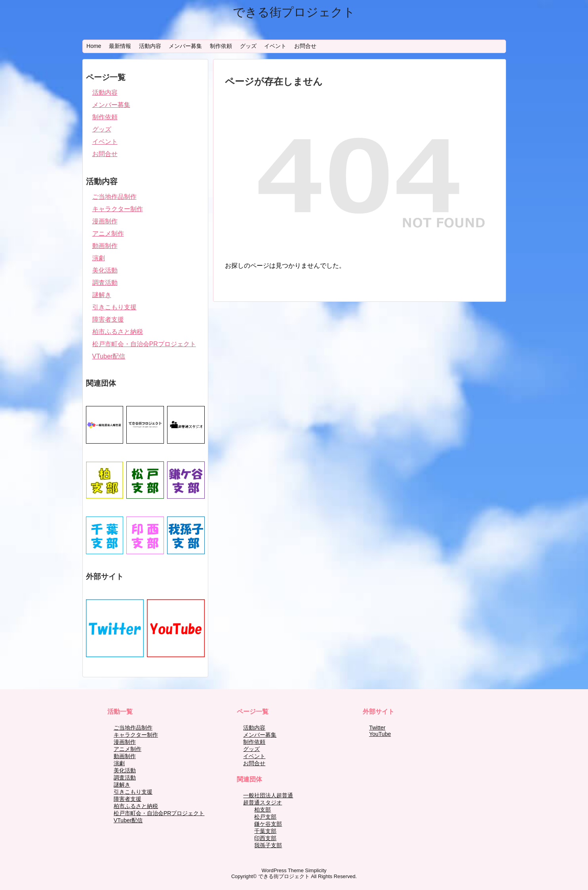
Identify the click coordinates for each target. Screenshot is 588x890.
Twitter (377, 728)
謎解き (102, 295)
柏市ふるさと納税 (118, 332)
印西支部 (265, 838)
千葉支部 (265, 831)
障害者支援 (108, 319)
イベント (275, 46)
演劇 (99, 258)
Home (94, 46)
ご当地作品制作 (114, 197)
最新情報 (120, 46)
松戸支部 (265, 817)
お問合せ (305, 46)
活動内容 (150, 46)
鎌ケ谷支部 (268, 824)
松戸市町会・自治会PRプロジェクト (144, 344)
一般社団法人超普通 (268, 795)
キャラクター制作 (118, 209)
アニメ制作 (108, 233)
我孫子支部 (268, 845)
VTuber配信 (109, 356)
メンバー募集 (185, 46)
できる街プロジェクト (294, 12)
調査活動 (105, 283)
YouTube (380, 734)
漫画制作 (105, 221)
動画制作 (105, 246)
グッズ (248, 46)
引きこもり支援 (114, 307)
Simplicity (316, 870)
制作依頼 (221, 46)
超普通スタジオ (263, 802)
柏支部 (263, 810)
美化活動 (105, 270)
